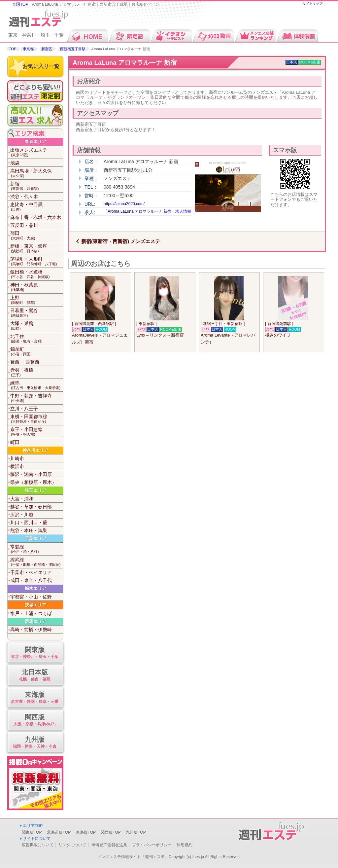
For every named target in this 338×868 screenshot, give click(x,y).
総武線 (37, 562)
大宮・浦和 (22, 499)
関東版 (34, 653)
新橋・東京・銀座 (37, 249)
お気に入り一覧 (41, 66)
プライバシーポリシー (152, 845)
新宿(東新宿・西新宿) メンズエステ (121, 241)
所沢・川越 (22, 515)
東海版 (34, 698)
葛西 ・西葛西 (25, 362)
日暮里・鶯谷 (37, 313)
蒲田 (37, 236)
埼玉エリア (35, 490)
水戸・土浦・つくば (31, 613)
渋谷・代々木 (24, 197)
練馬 (37, 385)
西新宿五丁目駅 (73, 49)
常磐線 (37, 549)
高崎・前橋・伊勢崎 (31, 630)
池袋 (15, 163)
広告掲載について (38, 845)
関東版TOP (32, 832)
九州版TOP (136, 832)
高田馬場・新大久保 (37, 173)
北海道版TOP (59, 832)
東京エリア (35, 142)
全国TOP (20, 4)
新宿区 (47, 49)
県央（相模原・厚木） (33, 482)
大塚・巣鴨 (37, 326)
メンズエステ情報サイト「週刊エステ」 (133, 857)
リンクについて (72, 845)
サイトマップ (313, 3)
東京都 (28, 49)
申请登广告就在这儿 (109, 845)
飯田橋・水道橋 (37, 274)
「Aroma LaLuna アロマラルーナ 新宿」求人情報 (147, 211)
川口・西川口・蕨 (29, 523)
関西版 (34, 720)
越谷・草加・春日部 (31, 507)
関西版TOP (111, 832)
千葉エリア (35, 539)
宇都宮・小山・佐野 (31, 597)
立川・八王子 (24, 409)
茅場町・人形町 (37, 261)
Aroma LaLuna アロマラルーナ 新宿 (125, 63)
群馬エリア (35, 621)
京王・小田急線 (37, 432)
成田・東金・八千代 (31, 580)
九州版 (34, 743)
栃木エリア (35, 588)
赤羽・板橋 (37, 372)
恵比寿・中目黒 (37, 207)
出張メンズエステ (37, 152)
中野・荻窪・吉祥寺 (37, 398)
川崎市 (17, 458)
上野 (37, 300)
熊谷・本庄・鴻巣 (29, 530)
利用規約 (185, 845)
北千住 (37, 339)
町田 (15, 442)
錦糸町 (37, 352)
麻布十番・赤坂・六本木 (36, 217)
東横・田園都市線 (37, 419)
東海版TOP (86, 832)
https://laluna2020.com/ (124, 204)
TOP (13, 49)
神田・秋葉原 (37, 287)
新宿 (37, 186)
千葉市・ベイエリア (31, 572)
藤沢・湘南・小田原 (31, 474)
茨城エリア (35, 605)
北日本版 (34, 675)
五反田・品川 (24, 225)
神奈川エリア (35, 450)
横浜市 (17, 466)
